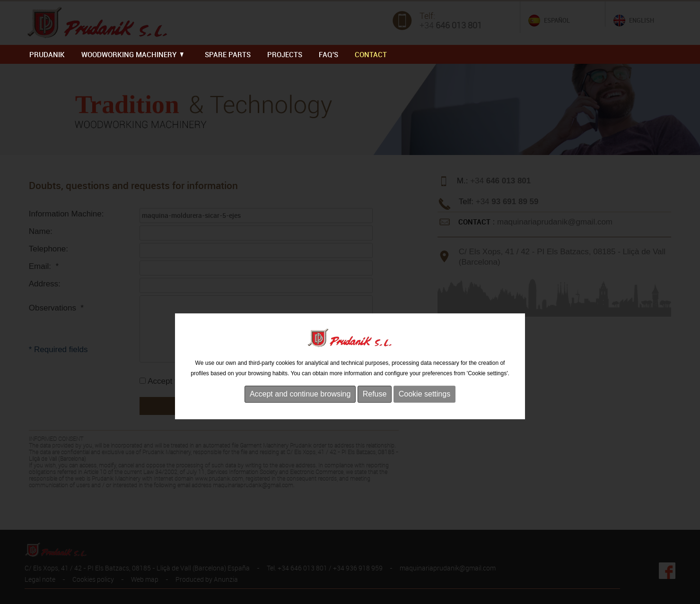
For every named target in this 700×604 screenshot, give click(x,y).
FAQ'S (328, 54)
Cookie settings (424, 414)
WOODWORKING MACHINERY (132, 54)
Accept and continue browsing (300, 414)
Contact (371, 54)
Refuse (375, 414)
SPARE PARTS (228, 54)
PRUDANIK (47, 54)
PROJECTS (285, 54)
